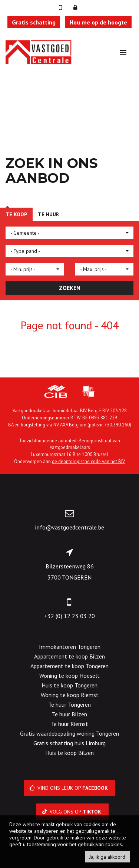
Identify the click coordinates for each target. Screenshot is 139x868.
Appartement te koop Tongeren (69, 666)
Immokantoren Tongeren (70, 647)
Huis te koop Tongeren (69, 685)
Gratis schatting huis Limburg (69, 743)
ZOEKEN (70, 288)
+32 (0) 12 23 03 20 (69, 616)
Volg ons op (73, 812)
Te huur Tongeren (69, 704)
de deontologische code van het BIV (88, 461)
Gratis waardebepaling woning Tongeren (69, 733)
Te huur (48, 214)
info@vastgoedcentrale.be (69, 527)
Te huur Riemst (69, 724)
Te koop (16, 214)
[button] (69, 233)
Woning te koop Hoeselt (69, 676)
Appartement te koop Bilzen (69, 656)
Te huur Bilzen (69, 714)
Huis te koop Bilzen (69, 753)
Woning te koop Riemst (70, 695)
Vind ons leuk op (69, 788)
